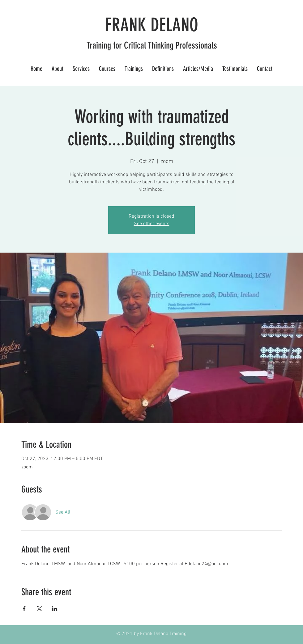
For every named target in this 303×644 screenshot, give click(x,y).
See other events (152, 224)
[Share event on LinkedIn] (55, 609)
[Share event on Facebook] (24, 609)
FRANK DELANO (152, 25)
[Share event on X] (39, 609)
